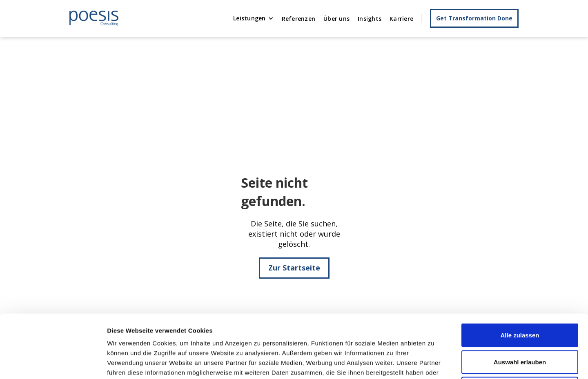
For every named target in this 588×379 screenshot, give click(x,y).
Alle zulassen (520, 272)
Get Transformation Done (474, 18)
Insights (370, 19)
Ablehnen (520, 325)
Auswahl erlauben (520, 299)
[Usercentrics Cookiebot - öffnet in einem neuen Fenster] (53, 363)
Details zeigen (434, 363)
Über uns (336, 19)
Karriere (401, 19)
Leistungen (249, 18)
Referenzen (299, 19)
